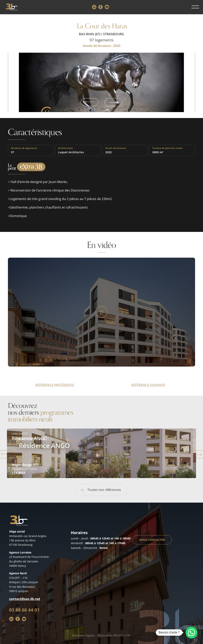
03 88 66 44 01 (24, 610)
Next (113, 102)
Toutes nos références (99, 490)
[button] (192, 633)
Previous (90, 102)
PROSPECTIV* (122, 635)
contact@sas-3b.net (25, 599)
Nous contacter (152, 540)
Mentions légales (83, 635)
